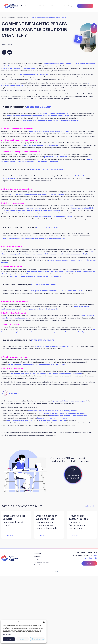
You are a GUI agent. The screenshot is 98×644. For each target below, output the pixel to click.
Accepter (9, 639)
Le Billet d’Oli (43, 6)
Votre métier (30, 6)
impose (72, 206)
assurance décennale (33, 208)
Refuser (22, 639)
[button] (44, 622)
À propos (71, 6)
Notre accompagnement (58, 6)
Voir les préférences (37, 639)
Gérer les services (7, 635)
